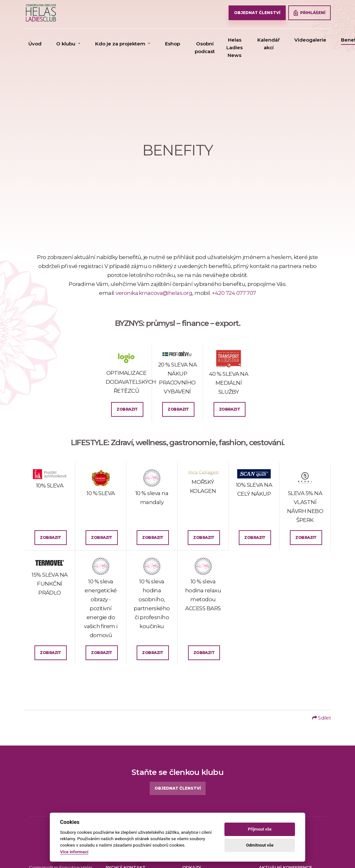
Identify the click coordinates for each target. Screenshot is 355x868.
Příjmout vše (260, 829)
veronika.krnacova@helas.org (154, 293)
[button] (68, 44)
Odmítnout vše (260, 845)
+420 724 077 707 (234, 293)
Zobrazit (127, 409)
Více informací (74, 852)
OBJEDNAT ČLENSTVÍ (257, 13)
